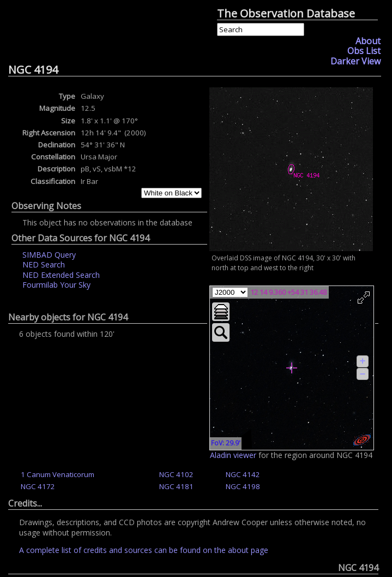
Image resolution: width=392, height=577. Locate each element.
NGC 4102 (176, 474)
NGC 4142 (243, 474)
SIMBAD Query (49, 255)
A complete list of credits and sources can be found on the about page (144, 550)
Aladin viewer (233, 455)
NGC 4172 (38, 486)
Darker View (355, 61)
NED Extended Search (61, 275)
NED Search (44, 264)
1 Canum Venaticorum (58, 474)
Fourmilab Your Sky (56, 285)
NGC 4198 (243, 486)
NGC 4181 (176, 486)
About (368, 41)
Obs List (364, 51)
